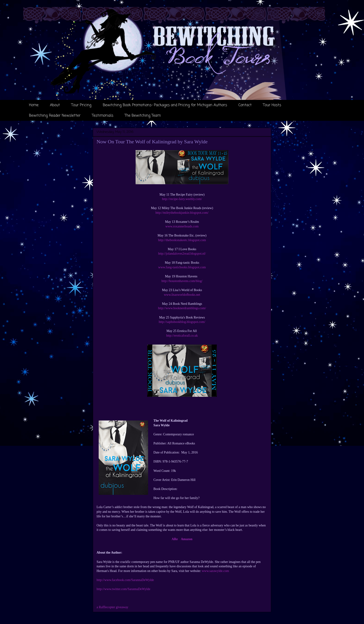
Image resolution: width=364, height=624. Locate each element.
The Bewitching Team (143, 116)
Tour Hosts (272, 105)
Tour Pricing (81, 105)
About (55, 105)
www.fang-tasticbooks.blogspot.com (182, 267)
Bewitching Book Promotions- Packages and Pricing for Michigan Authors (165, 105)
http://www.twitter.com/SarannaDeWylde (123, 589)
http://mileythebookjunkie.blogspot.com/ (182, 213)
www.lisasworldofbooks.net (182, 295)
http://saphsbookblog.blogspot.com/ (182, 322)
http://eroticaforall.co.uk (182, 336)
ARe (175, 539)
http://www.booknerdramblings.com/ (182, 308)
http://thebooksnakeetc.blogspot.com (182, 240)
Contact (245, 105)
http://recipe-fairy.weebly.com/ (182, 199)
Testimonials (103, 116)
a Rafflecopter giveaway (112, 607)
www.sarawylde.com (215, 571)
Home (34, 105)
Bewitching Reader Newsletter (55, 116)
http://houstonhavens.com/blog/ (182, 281)
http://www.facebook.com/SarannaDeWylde (125, 580)
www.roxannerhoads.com (182, 226)
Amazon (187, 539)
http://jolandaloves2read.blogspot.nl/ (182, 254)
